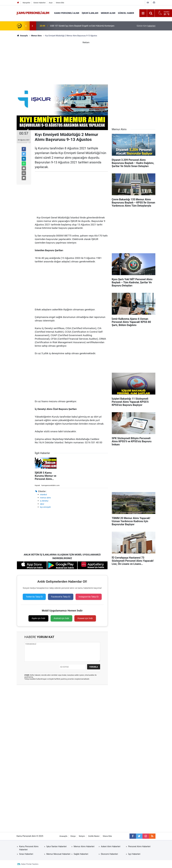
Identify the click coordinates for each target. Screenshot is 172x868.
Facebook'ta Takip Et (61, 597)
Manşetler (26, 3)
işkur (42, 504)
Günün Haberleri (39, 3)
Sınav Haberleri (26, 854)
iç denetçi (44, 501)
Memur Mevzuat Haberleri (58, 854)
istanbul (43, 495)
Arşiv (51, 3)
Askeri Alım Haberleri (111, 846)
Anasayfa (63, 836)
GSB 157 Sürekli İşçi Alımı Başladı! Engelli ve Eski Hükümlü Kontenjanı (82, 26)
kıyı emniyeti (45, 507)
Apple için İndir (38, 618)
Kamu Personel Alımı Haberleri (29, 848)
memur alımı (46, 498)
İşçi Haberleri (134, 854)
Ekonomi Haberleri (109, 854)
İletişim (82, 836)
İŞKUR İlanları (90, 13)
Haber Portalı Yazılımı (30, 864)
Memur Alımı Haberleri (84, 846)
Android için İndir (61, 618)
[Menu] (143, 13)
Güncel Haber (126, 13)
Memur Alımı (108, 13)
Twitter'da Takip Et (34, 597)
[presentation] (26, 26)
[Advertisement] (86, 62)
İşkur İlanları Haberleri (56, 846)
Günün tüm (146, 26)
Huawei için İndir (85, 618)
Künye (73, 836)
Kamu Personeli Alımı (67, 13)
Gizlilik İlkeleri (94, 836)
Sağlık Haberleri (81, 854)
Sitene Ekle (60, 3)
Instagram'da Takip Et (89, 597)
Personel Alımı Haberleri (139, 846)
